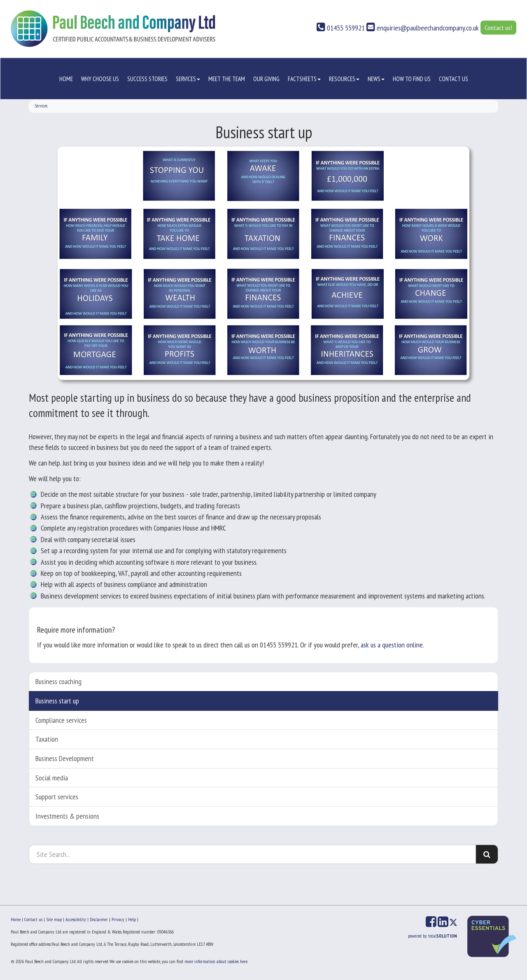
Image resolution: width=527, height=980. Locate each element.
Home (66, 79)
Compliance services (61, 720)
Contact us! (498, 28)
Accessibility (76, 919)
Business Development (65, 758)
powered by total (433, 936)
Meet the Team (227, 79)
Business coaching (58, 681)
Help (132, 919)
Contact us (454, 79)
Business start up (57, 701)
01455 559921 (341, 28)
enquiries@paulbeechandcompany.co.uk (423, 28)
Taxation (47, 739)
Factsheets (304, 79)
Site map (54, 919)
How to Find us (412, 79)
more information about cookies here (216, 961)
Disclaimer (99, 919)
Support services (57, 797)
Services (188, 79)
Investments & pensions (67, 816)
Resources (344, 79)
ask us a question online (392, 645)
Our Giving (266, 79)
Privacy (118, 919)
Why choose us (100, 79)
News (376, 79)
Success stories (147, 79)
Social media (52, 778)
